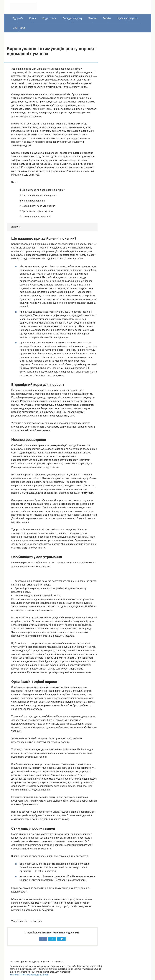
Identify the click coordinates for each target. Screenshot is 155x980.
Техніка (107, 18)
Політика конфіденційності (35, 975)
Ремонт (93, 18)
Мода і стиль (49, 18)
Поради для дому (72, 18)
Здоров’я (18, 18)
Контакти (15, 975)
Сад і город (19, 28)
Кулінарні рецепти (128, 18)
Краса (32, 18)
